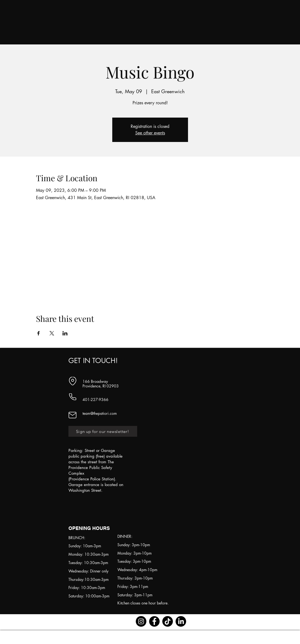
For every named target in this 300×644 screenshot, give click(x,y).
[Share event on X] (52, 333)
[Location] (73, 381)
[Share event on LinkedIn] (65, 333)
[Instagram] (141, 621)
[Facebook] (154, 621)
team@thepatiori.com (100, 413)
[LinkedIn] (181, 621)
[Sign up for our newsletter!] (103, 431)
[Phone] (73, 397)
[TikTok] (168, 621)
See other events (150, 133)
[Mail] (73, 415)
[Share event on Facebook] (39, 333)
